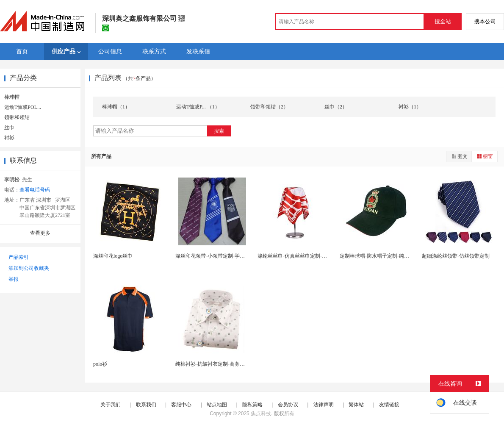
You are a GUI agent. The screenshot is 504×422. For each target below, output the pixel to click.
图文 (459, 156)
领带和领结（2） (269, 107)
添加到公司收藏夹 (29, 268)
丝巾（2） (336, 107)
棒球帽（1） (116, 107)
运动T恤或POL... (23, 107)
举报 (14, 279)
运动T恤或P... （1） (198, 107)
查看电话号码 (35, 190)
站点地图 (217, 405)
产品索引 (19, 257)
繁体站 (356, 405)
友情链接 (389, 405)
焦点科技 (261, 414)
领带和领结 (17, 117)
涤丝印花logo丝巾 (113, 256)
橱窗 (485, 156)
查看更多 (40, 233)
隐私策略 (252, 405)
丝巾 (9, 128)
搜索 (219, 131)
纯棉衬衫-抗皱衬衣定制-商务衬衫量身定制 (223, 364)
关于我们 (111, 405)
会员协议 (288, 405)
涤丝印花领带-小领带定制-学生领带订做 (220, 256)
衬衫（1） (410, 107)
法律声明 (324, 405)
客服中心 (181, 405)
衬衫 (9, 138)
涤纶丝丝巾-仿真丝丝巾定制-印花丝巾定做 (305, 256)
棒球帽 (12, 97)
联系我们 (146, 405)
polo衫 (100, 364)
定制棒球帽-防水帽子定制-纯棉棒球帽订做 (387, 256)
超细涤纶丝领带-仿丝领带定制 (456, 256)
